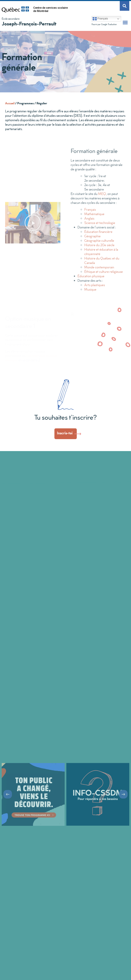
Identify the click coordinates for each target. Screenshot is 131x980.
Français (100, 19)
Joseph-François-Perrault (29, 23)
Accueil (10, 103)
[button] (125, 23)
